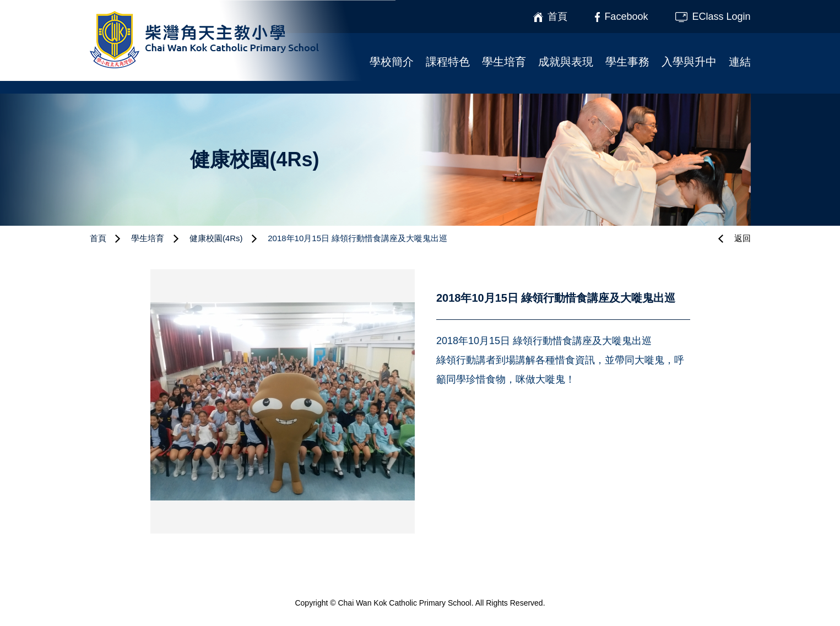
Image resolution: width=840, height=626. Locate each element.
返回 (743, 238)
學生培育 (504, 62)
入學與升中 (689, 62)
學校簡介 (392, 62)
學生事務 (627, 62)
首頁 (98, 238)
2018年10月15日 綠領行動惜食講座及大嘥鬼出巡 (357, 238)
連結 (740, 62)
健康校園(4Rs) (216, 238)
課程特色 (448, 62)
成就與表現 (566, 62)
